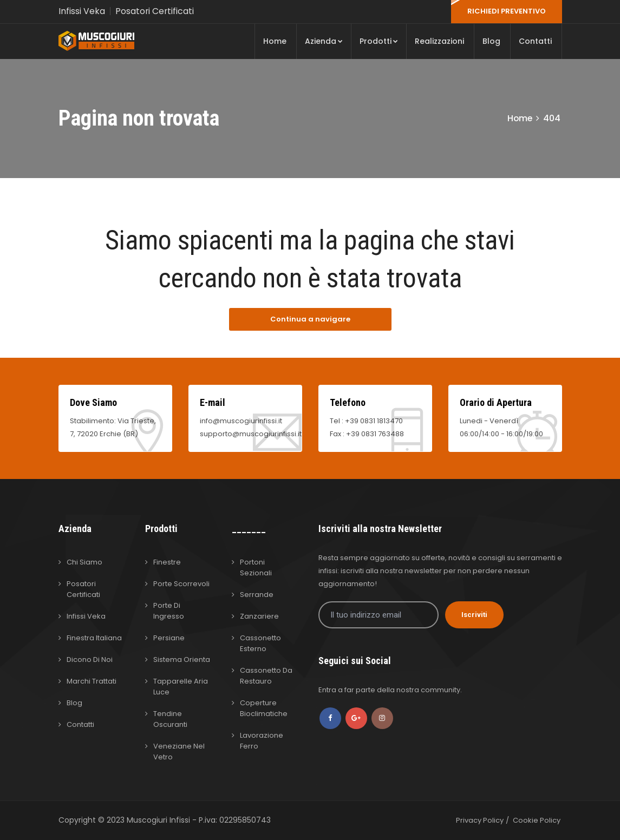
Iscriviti (474, 615)
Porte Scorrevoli (181, 584)
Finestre (167, 562)
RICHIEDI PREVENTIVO (507, 11)
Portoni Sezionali (256, 567)
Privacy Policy (480, 820)
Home (275, 41)
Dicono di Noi (90, 659)
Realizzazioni (439, 41)
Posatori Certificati (155, 11)
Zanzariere (259, 616)
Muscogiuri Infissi (159, 820)
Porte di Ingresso (169, 611)
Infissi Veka (82, 11)
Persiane (169, 638)
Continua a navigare (310, 319)
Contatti (535, 41)
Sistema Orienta (182, 659)
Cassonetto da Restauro (266, 676)
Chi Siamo (84, 562)
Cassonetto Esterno (260, 643)
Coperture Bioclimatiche (264, 708)
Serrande (257, 595)
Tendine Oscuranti (170, 719)
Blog (491, 41)
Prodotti (379, 41)
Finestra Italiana (94, 638)
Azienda (324, 41)
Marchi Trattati (92, 681)
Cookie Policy (537, 820)
